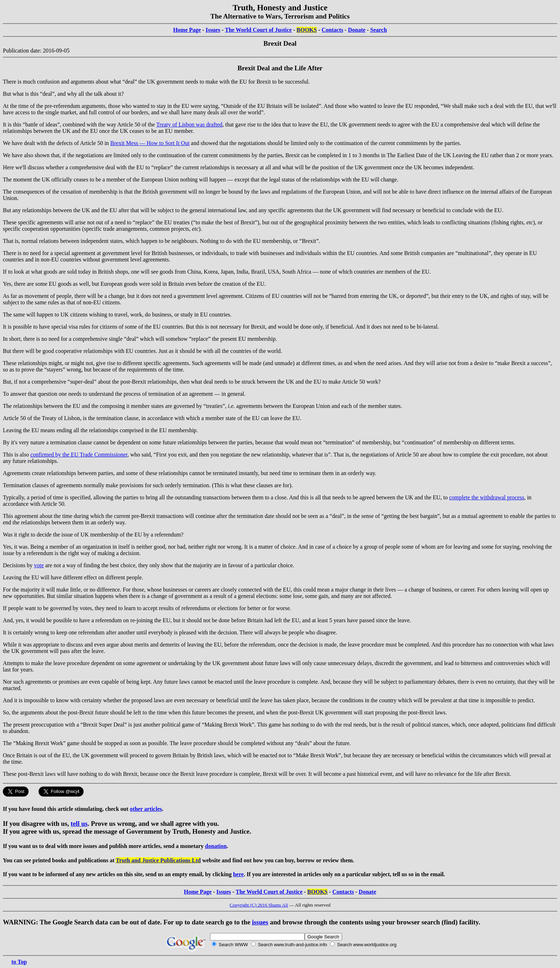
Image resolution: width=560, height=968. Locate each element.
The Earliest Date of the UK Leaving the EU (438, 155)
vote (39, 565)
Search (379, 30)
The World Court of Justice (258, 30)
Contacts (332, 30)
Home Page (187, 30)
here (238, 874)
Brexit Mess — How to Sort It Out (150, 143)
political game (178, 725)
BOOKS (307, 30)
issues (260, 922)
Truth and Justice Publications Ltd (158, 860)
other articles (146, 809)
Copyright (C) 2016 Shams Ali (259, 905)
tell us (79, 824)
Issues (213, 30)
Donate (357, 30)
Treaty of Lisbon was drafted (189, 124)
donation (216, 846)
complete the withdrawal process (487, 497)
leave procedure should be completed (222, 743)
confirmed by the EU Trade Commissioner (79, 455)
